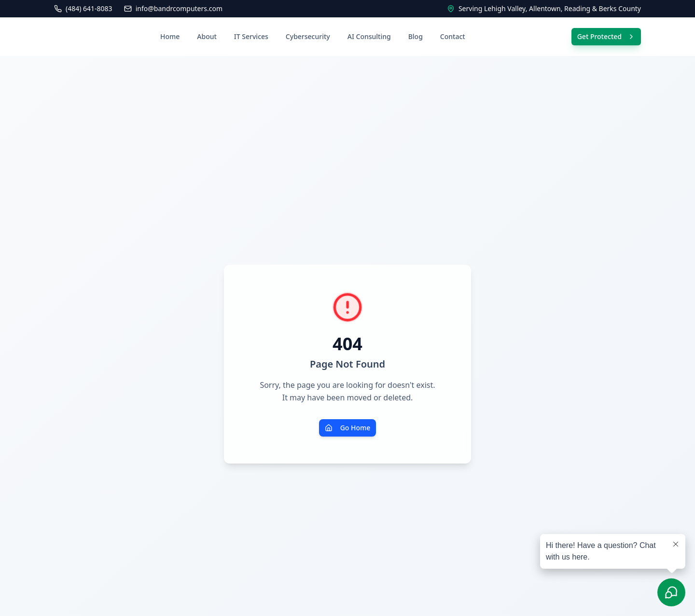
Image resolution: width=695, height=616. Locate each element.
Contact (453, 36)
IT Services (251, 36)
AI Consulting (369, 36)
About (207, 36)
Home (170, 36)
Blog (416, 36)
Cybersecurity (308, 36)
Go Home (348, 428)
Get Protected (606, 36)
